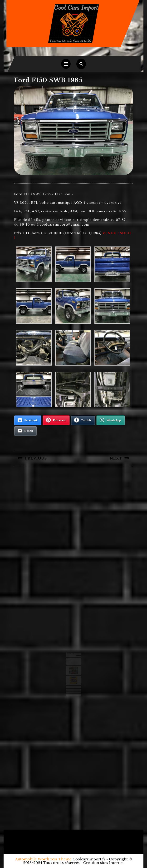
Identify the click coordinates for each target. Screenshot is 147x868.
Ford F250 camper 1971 (70, 663)
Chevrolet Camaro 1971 (70, 661)
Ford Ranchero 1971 (70, 660)
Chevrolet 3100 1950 (70, 662)
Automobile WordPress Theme (43, 859)
